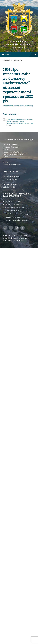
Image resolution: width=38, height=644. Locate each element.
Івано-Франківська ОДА (14, 211)
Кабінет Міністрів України (14, 208)
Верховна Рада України (14, 201)
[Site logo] (19, 38)
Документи (18, 60)
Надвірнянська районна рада (16, 220)
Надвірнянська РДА (12, 217)
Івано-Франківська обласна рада (17, 214)
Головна (6, 60)
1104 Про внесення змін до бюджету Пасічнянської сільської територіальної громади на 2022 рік (20, 121)
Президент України (12, 204)
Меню (19, 55)
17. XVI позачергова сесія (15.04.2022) (18, 106)
